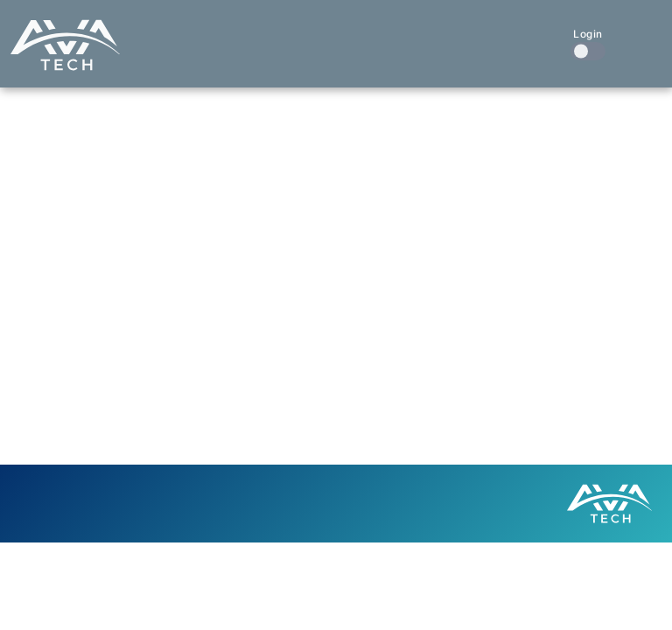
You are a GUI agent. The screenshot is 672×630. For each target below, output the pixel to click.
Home (178, 34)
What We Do (257, 34)
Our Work (353, 34)
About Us (438, 34)
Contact (518, 34)
